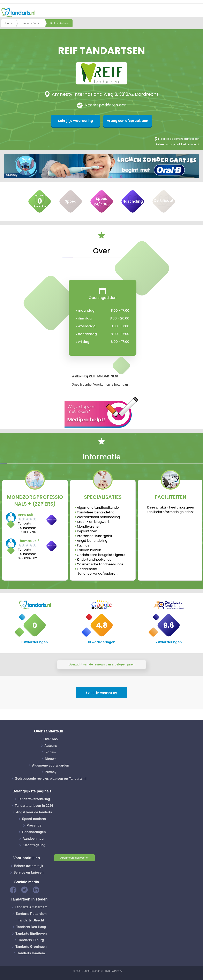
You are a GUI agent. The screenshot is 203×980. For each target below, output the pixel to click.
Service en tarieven (29, 872)
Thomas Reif (28, 541)
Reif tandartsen (59, 23)
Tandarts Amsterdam (31, 907)
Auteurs (51, 745)
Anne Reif (26, 515)
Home (9, 23)
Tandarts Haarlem (31, 953)
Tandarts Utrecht (31, 920)
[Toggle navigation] (197, 13)
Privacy (51, 772)
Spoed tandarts (34, 819)
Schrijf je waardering (82, 121)
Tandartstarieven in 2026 (34, 806)
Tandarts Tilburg (31, 940)
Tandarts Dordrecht (33, 23)
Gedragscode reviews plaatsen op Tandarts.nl (51, 778)
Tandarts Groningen (31, 947)
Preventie (34, 825)
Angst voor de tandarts (34, 812)
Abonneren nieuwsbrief (74, 858)
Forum (51, 752)
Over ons (51, 739)
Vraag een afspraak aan (121, 121)
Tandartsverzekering (34, 799)
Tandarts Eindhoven (31, 933)
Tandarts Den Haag (31, 927)
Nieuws (51, 759)
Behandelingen (34, 832)
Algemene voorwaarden (51, 765)
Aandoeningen (34, 839)
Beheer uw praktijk (29, 866)
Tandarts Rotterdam (31, 914)
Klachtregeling (34, 845)
